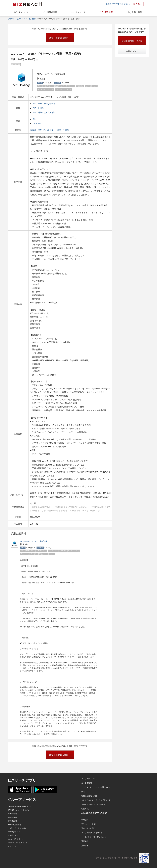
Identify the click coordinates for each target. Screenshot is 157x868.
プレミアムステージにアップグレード (96, 800)
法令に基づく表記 (88, 828)
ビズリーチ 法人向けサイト (92, 833)
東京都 (33, 130)
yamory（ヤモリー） (16, 839)
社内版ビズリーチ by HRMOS (19, 807)
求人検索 (109, 12)
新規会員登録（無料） (60, 38)
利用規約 (85, 820)
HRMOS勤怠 (13, 817)
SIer (35, 119)
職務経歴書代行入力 (89, 796)
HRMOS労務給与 (14, 825)
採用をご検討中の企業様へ (118, 4)
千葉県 (58, 130)
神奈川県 (42, 130)
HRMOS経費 (13, 821)
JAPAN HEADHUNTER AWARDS (94, 813)
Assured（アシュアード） (18, 843)
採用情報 (85, 846)
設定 (83, 792)
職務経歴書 (52, 12)
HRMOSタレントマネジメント (19, 810)
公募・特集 (137, 12)
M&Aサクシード (14, 832)
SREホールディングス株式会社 (34, 541)
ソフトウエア (39, 123)
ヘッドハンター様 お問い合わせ (94, 837)
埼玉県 (51, 130)
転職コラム (86, 809)
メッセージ (80, 12)
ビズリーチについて (89, 779)
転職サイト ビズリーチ (16, 19)
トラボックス (13, 835)
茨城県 (66, 130)
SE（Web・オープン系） (44, 104)
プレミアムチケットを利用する (93, 805)
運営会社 (85, 841)
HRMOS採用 (13, 814)
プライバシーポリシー (90, 824)
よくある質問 (87, 783)
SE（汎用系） (39, 108)
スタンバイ (12, 846)
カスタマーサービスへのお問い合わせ (96, 787)
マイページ (23, 12)
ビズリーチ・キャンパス (17, 828)
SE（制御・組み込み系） (44, 112)
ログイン (137, 4)
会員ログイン (132, 51)
